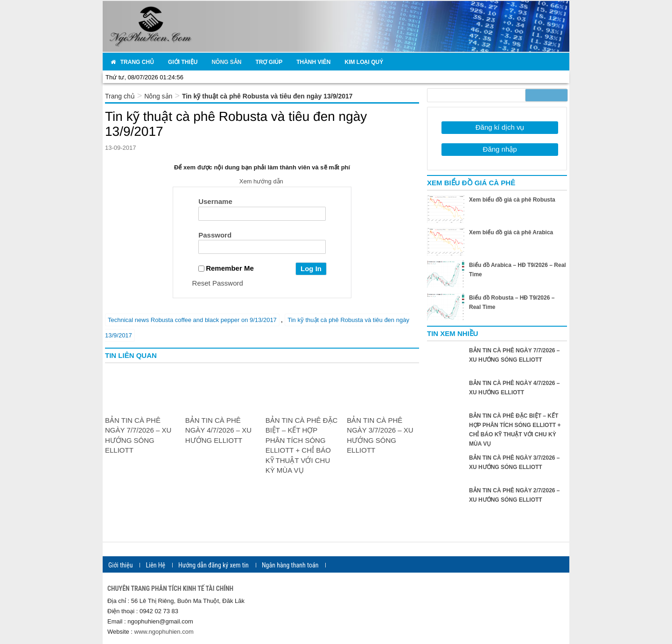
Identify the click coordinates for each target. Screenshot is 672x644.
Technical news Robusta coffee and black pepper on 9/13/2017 (192, 320)
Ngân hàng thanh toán (290, 565)
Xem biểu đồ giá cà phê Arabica (511, 232)
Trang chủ (120, 96)
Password (215, 235)
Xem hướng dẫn (262, 181)
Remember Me (226, 268)
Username (215, 201)
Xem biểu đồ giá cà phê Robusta (512, 200)
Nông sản (158, 96)
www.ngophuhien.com (164, 632)
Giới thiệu (120, 565)
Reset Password (218, 283)
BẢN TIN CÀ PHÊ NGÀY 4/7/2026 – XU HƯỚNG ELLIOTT (218, 430)
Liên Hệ (155, 565)
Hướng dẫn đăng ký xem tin (213, 565)
